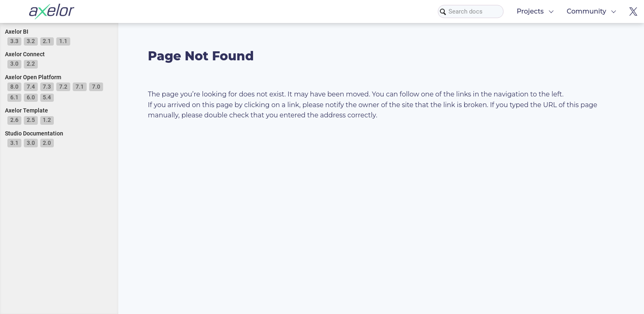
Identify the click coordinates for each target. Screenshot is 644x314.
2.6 (14, 120)
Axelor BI (17, 32)
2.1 (47, 41)
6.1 (14, 97)
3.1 (14, 143)
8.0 (14, 87)
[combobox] (471, 11)
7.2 (63, 87)
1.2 (47, 120)
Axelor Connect (25, 54)
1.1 (63, 41)
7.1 (80, 87)
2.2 (31, 64)
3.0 (14, 64)
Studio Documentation (34, 133)
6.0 (31, 97)
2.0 (47, 143)
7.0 (96, 87)
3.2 (31, 41)
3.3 (14, 41)
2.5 (31, 120)
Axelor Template (26, 110)
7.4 (31, 87)
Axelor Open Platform (33, 77)
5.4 (47, 97)
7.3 (47, 87)
